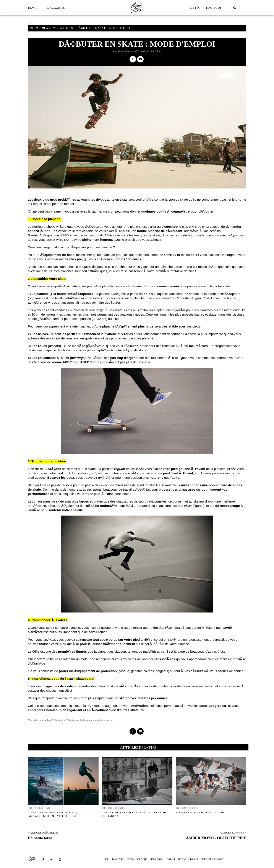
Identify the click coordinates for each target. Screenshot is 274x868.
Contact (170, 859)
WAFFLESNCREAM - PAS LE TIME (200, 812)
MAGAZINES (56, 8)
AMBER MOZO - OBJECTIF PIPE (216, 838)
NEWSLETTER (156, 859)
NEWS (32, 8)
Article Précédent (44, 833)
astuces (108, 720)
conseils (45, 720)
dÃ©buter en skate (75, 720)
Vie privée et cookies (212, 859)
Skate (63, 28)
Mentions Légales (188, 859)
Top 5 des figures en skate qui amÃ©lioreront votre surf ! (54, 814)
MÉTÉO (195, 8)
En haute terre (40, 838)
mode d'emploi (95, 720)
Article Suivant (232, 833)
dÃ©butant (57, 720)
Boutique (214, 8)
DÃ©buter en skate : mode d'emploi (105, 28)
